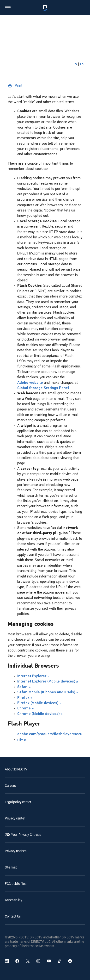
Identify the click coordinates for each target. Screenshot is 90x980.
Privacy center (15, 818)
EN (75, 64)
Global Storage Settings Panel (43, 388)
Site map (11, 867)
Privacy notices (16, 851)
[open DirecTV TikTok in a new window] (60, 961)
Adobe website (30, 383)
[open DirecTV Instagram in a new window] (38, 961)
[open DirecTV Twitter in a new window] (28, 961)
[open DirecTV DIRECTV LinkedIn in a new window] (7, 961)
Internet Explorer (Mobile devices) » (48, 682)
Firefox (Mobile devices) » (39, 703)
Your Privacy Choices (26, 834)
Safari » (24, 687)
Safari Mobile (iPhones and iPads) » (48, 692)
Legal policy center (18, 802)
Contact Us (13, 916)
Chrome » (25, 708)
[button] (8, 8)
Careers (10, 785)
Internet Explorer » (33, 676)
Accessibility (13, 900)
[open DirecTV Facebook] (17, 961)
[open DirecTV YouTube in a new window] (49, 961)
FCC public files (16, 884)
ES (82, 64)
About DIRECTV (16, 769)
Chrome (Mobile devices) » (40, 714)
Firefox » (25, 698)
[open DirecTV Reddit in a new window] (70, 961)
